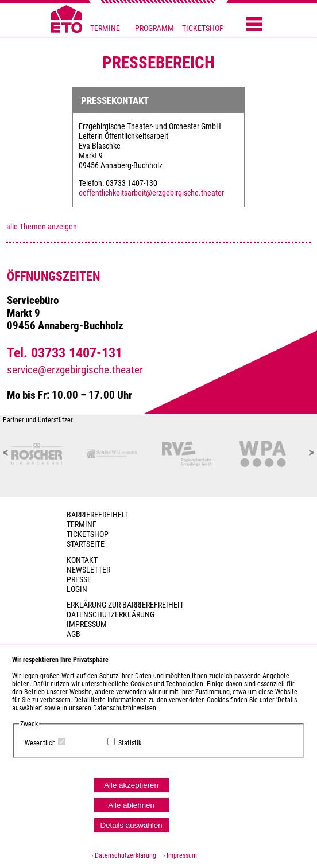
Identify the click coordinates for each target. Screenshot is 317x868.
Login (77, 589)
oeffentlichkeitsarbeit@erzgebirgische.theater (151, 193)
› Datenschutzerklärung (124, 855)
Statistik (130, 743)
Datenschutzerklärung (111, 615)
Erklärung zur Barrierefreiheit (125, 605)
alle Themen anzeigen (42, 227)
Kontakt (82, 560)
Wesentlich (40, 743)
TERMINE (105, 28)
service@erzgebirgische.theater (75, 370)
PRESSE (79, 580)
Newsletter (88, 570)
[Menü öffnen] (254, 25)
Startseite (86, 544)
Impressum (87, 624)
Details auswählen (131, 825)
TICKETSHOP (203, 28)
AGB (74, 634)
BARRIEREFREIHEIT (97, 515)
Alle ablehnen (131, 805)
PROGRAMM (154, 28)
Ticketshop (88, 534)
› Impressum (177, 855)
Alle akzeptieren (131, 785)
